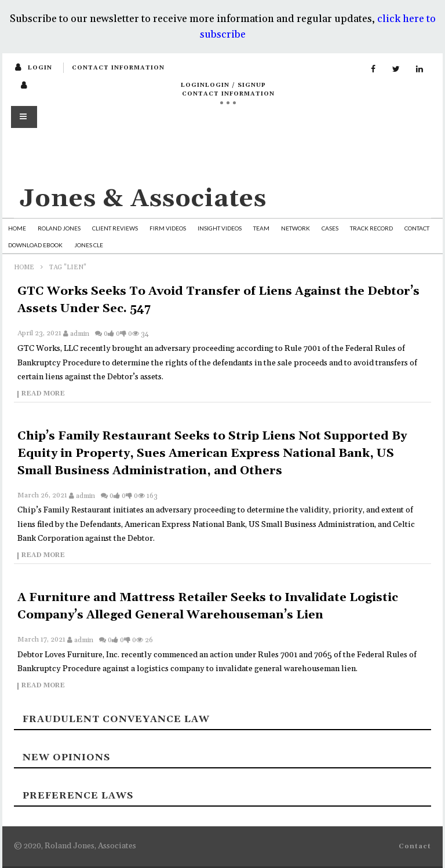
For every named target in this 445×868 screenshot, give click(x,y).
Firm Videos (168, 228)
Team (261, 228)
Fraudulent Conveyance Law (116, 719)
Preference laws (78, 796)
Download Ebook (35, 245)
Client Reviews (115, 228)
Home (17, 228)
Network (296, 228)
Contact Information (118, 68)
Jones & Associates (143, 199)
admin (80, 334)
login (40, 68)
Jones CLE (89, 245)
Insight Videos (220, 228)
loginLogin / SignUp (223, 85)
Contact (417, 228)
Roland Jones (59, 228)
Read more (43, 394)
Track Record (371, 228)
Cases (330, 228)
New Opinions (66, 757)
